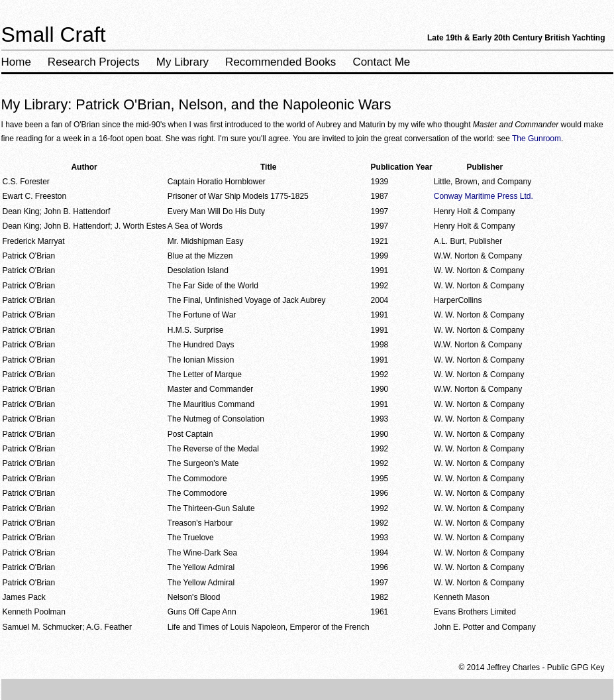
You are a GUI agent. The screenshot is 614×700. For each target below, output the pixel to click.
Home (16, 62)
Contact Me (381, 62)
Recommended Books (281, 62)
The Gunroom (537, 139)
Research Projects (94, 62)
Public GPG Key (576, 668)
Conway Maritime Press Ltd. (484, 196)
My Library (182, 62)
